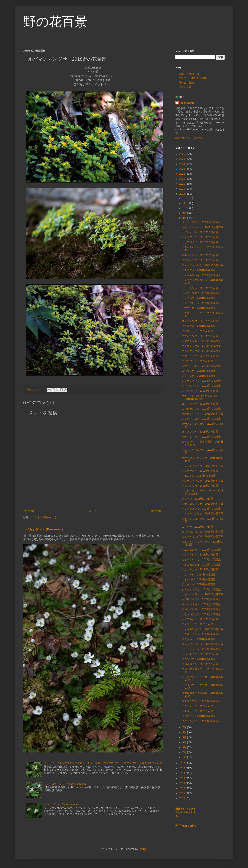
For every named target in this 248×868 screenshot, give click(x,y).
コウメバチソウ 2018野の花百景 (201, 614)
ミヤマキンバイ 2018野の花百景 (201, 275)
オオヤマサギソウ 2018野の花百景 (203, 594)
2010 (183, 798)
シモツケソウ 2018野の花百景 (200, 255)
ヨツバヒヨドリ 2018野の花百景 (201, 366)
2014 (183, 778)
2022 (183, 174)
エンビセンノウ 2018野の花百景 (201, 409)
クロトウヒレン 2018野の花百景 (201, 303)
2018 (183, 194)
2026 (183, 154)
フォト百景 (185, 87)
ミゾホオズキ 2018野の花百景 (200, 471)
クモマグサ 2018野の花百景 (199, 270)
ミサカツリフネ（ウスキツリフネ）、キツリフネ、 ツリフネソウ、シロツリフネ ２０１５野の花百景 (103, 763)
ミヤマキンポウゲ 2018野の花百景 (203, 629)
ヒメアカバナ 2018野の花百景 (200, 619)
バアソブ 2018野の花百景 (197, 361)
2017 (183, 764)
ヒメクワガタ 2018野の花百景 (200, 237)
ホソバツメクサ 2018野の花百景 (201, 509)
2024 (183, 164)
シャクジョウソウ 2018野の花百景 (203, 644)
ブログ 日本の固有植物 (193, 78)
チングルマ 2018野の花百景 (199, 298)
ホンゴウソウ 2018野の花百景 (200, 288)
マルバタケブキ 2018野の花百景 (201, 351)
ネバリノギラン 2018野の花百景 (201, 599)
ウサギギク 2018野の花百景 (199, 575)
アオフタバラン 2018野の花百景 (201, 437)
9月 (185, 213)
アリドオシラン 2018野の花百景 (201, 649)
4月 (185, 742)
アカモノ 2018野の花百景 (197, 706)
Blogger (143, 849)
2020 (183, 184)
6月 (185, 732)
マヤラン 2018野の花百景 (197, 624)
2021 (183, 179)
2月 (185, 752)
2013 (183, 783)
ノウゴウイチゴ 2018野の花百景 (201, 721)
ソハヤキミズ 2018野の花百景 (200, 654)
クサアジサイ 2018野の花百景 (200, 242)
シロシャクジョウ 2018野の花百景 (203, 466)
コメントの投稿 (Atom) (43, 517)
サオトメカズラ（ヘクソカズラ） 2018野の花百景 (202, 397)
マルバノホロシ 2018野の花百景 (201, 609)
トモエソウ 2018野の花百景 (199, 476)
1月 (185, 757)
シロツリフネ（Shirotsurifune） (62, 804)
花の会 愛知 (186, 83)
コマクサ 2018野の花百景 (197, 527)
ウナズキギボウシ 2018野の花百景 (203, 514)
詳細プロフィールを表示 (189, 138)
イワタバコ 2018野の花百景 (199, 639)
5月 (185, 737)
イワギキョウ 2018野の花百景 (200, 570)
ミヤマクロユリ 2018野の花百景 (201, 560)
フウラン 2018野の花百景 (197, 499)
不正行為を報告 (186, 826)
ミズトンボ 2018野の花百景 (199, 376)
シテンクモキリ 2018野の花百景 (201, 701)
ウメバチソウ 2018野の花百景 (200, 321)
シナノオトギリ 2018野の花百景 (201, 590)
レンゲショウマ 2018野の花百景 (201, 381)
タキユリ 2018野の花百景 (197, 711)
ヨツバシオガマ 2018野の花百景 (201, 604)
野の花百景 (55, 22)
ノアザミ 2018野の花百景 (197, 331)
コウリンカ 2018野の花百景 (199, 371)
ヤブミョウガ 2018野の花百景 (200, 486)
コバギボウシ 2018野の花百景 (200, 664)
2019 (183, 189)
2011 (183, 793)
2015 (183, 774)
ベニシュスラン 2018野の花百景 (201, 222)
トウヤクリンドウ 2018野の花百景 (203, 227)
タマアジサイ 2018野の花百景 (200, 432)
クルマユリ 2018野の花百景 (199, 716)
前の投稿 (156, 511)
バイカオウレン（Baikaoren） (44, 529)
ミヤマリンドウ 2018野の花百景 (201, 293)
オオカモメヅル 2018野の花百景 (201, 565)
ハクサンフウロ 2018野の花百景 (203, 346)
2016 (183, 768)
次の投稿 (29, 511)
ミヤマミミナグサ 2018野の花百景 (203, 537)
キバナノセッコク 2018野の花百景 (203, 481)
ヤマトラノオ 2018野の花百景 (200, 356)
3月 (185, 747)
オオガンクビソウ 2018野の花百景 (203, 414)
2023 (183, 169)
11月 (185, 203)
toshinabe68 (187, 103)
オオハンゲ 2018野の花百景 (199, 580)
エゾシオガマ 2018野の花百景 (200, 232)
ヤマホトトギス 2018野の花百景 (201, 386)
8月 (185, 218)
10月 (185, 208)
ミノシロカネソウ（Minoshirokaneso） (66, 784)
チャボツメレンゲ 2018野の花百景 (203, 265)
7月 (185, 727)
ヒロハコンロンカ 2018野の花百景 (203, 532)
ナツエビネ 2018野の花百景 (199, 308)
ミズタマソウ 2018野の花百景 (200, 391)
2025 (183, 159)
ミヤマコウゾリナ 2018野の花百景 (203, 504)
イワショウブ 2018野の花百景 (200, 260)
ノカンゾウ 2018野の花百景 (199, 659)
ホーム (93, 511)
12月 (185, 198)
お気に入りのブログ (190, 74)
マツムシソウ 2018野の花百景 (200, 336)
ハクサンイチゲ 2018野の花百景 (201, 634)
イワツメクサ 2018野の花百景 (200, 555)
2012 (183, 788)
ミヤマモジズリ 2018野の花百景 (201, 341)
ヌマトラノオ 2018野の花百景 (200, 404)
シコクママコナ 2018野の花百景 (201, 419)
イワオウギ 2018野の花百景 (199, 326)
